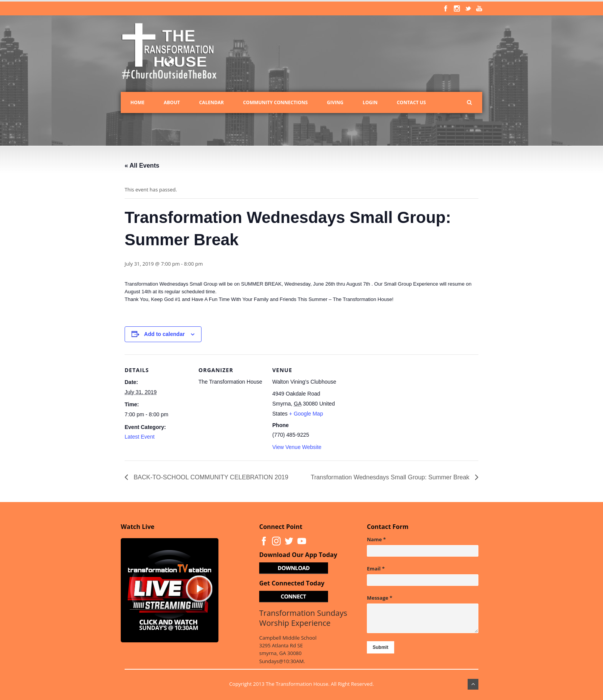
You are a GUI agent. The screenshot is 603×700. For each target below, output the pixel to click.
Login (370, 102)
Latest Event (140, 437)
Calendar (212, 102)
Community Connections (275, 102)
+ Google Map (306, 414)
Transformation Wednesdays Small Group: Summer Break (391, 477)
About (172, 102)
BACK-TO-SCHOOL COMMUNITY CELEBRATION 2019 (210, 477)
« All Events (142, 165)
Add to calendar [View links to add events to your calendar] (165, 334)
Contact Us (411, 102)
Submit (381, 647)
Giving (335, 102)
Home (137, 102)
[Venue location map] (387, 407)
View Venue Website (297, 447)
